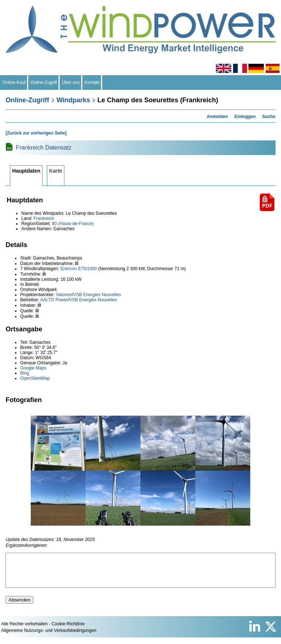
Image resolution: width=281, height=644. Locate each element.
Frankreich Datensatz (44, 148)
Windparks (73, 100)
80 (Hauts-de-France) (73, 224)
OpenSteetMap (35, 378)
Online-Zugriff (44, 82)
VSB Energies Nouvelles (97, 295)
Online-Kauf (14, 82)
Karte (56, 171)
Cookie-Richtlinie (68, 630)
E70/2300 (87, 269)
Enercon (69, 269)
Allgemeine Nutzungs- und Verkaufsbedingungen (49, 637)
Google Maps (33, 368)
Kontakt (92, 82)
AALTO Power (54, 300)
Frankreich (44, 218)
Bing (25, 373)
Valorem (64, 295)
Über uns (71, 82)
